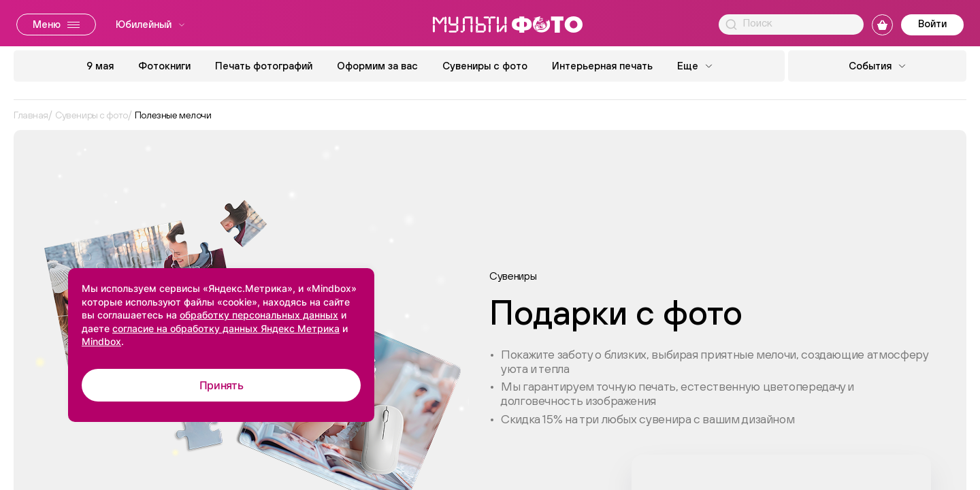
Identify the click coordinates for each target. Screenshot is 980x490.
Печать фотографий (264, 66)
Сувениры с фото (485, 66)
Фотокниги (164, 66)
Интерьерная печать (602, 66)
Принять (222, 385)
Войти (932, 23)
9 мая (100, 66)
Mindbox (101, 341)
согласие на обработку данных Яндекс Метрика (226, 328)
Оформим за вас (377, 66)
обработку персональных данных (259, 315)
